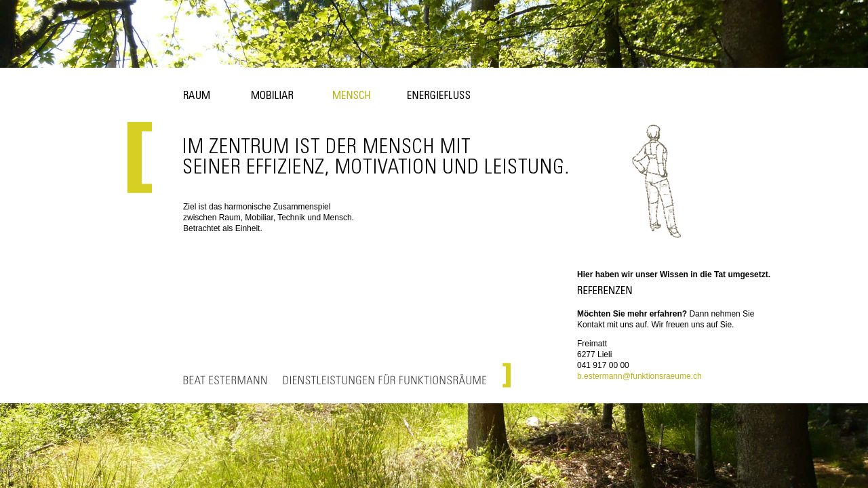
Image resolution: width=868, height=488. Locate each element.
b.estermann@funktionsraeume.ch (639, 376)
